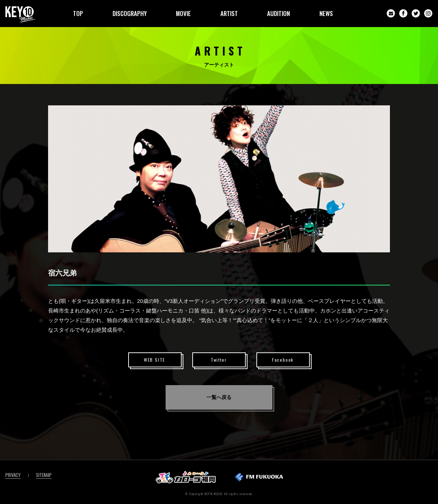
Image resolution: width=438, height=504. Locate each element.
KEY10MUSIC (20, 14)
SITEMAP (44, 475)
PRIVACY (13, 475)
